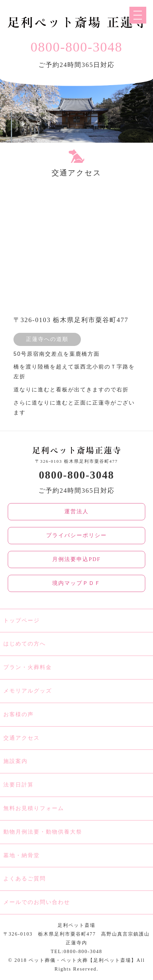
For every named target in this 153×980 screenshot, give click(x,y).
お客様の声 (19, 714)
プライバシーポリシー (76, 535)
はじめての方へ (25, 644)
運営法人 (76, 511)
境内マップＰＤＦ (76, 583)
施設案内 (16, 761)
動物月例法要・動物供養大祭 (43, 832)
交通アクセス (22, 738)
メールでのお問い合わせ (37, 902)
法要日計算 (19, 785)
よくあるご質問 (25, 879)
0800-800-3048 (77, 47)
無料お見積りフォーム (34, 808)
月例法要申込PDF (76, 559)
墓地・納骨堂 (22, 855)
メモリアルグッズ (28, 691)
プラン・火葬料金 (28, 667)
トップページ (22, 620)
